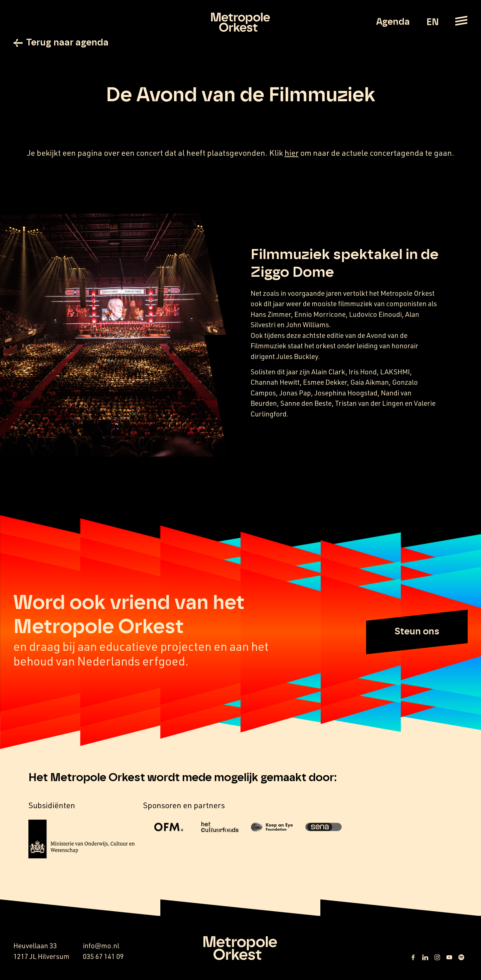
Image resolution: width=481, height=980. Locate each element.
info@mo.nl (101, 946)
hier (292, 153)
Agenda (393, 22)
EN (432, 22)
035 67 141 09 (103, 956)
